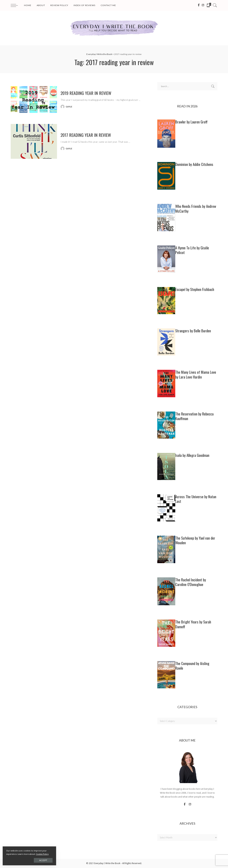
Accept (43, 860)
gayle (69, 107)
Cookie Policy (42, 854)
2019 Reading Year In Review (86, 93)
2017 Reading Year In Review (86, 135)
